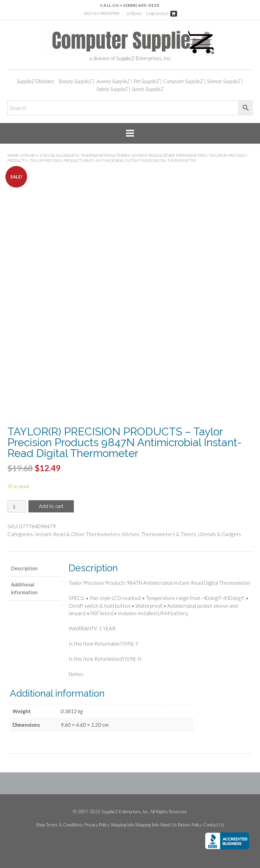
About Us (168, 825)
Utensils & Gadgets (59, 155)
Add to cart (51, 506)
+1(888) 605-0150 (139, 5)
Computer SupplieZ (183, 81)
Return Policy (190, 825)
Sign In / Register (102, 13)
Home (13, 155)
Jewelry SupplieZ (113, 81)
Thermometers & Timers (105, 155)
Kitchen (29, 155)
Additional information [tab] (24, 588)
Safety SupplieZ (112, 89)
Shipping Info (122, 825)
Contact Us (214, 825)
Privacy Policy (97, 825)
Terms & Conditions (65, 825)
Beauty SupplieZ (75, 81)
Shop (40, 825)
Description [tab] (24, 568)
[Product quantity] (17, 506)
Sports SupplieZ (148, 89)
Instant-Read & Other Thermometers (169, 155)
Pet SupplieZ (147, 81)
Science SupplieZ (224, 81)
